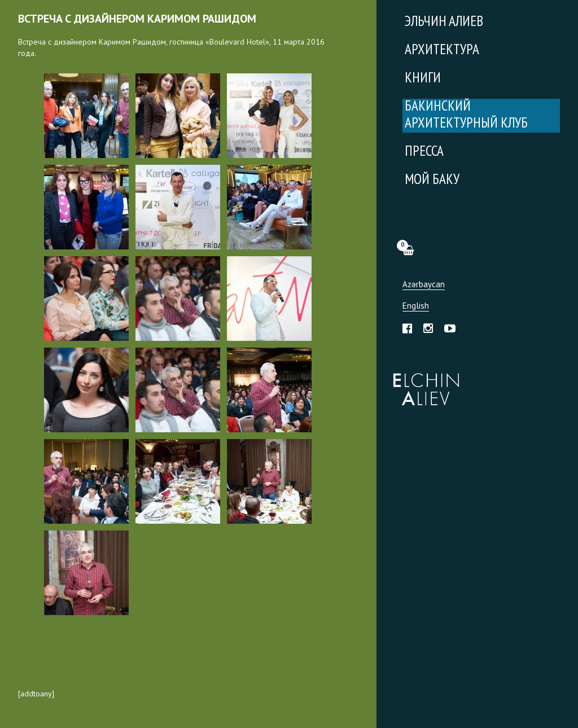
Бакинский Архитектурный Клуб (466, 115)
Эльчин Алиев (424, 383)
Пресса (424, 152)
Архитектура (442, 51)
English (416, 306)
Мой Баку (432, 180)
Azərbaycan (424, 285)
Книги (423, 79)
